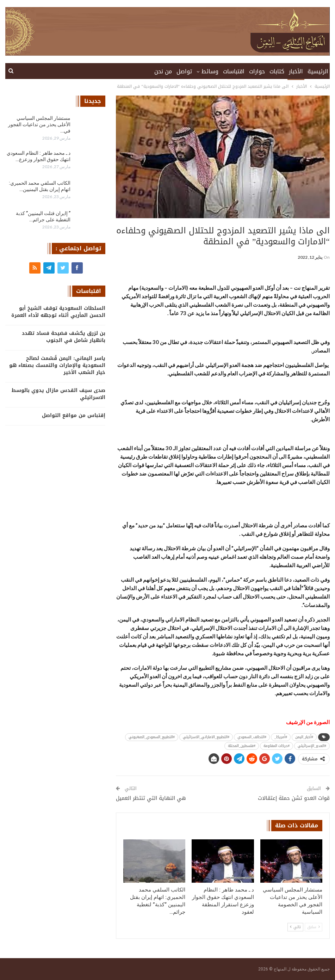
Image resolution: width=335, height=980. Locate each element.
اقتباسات (234, 71)
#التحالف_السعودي (252, 737)
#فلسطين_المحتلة (242, 746)
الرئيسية (318, 71)
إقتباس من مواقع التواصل (74, 415)
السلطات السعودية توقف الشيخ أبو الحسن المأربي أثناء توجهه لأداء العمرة (58, 312)
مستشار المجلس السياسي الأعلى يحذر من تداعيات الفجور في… (39, 124)
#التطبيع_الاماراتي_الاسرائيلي (206, 737)
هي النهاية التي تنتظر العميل (151, 798)
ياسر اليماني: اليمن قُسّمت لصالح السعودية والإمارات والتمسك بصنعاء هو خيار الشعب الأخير (57, 365)
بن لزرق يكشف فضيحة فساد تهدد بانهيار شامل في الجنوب (64, 337)
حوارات (257, 71)
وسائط (210, 71)
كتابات (277, 71)
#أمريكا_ (281, 737)
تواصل (184, 71)
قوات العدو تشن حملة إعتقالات (294, 798)
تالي (295, 927)
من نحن (163, 71)
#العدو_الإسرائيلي (312, 746)
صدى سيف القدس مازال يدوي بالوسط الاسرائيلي (58, 394)
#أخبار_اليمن (304, 737)
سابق (314, 927)
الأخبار (296, 71)
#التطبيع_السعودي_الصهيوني (152, 737)
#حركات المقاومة (277, 746)
